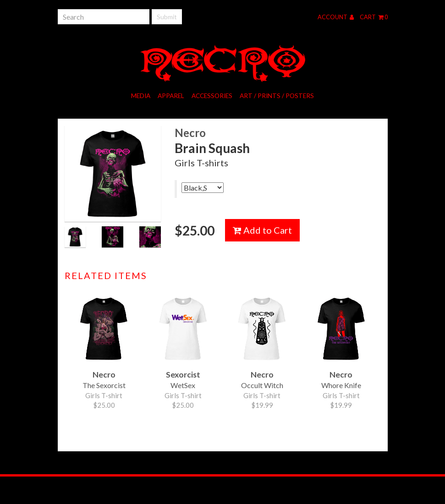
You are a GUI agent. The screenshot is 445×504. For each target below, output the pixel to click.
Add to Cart (262, 230)
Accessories (212, 96)
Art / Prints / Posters (277, 96)
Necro (190, 133)
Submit (167, 17)
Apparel (171, 96)
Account (336, 17)
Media (141, 96)
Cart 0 (374, 17)
